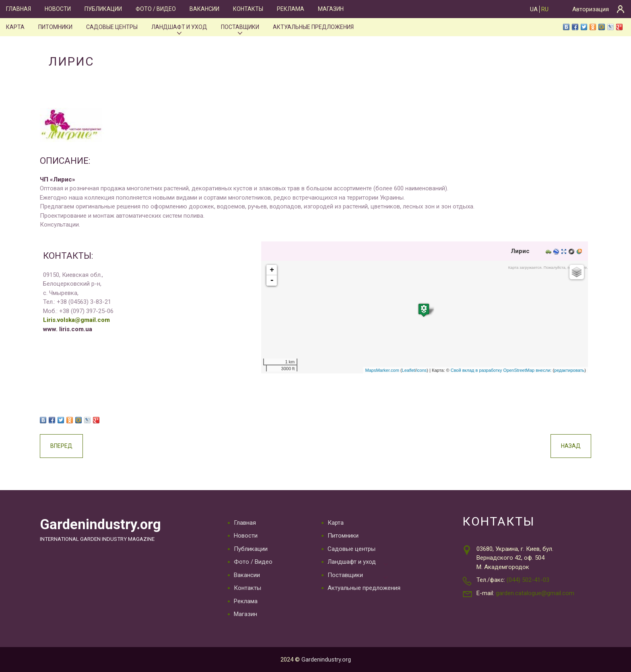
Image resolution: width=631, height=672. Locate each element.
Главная (19, 9)
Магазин (331, 9)
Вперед (61, 446)
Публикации (103, 9)
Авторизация (591, 9)
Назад (571, 446)
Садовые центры (112, 27)
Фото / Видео (156, 9)
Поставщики (240, 27)
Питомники (55, 27)
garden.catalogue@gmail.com (535, 593)
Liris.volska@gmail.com (76, 320)
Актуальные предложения (313, 27)
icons (422, 370)
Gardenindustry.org (100, 524)
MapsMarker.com (382, 370)
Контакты (248, 9)
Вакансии (204, 9)
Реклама (291, 9)
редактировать (569, 370)
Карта (15, 27)
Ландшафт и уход (179, 27)
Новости (58, 9)
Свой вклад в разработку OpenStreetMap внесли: (501, 370)
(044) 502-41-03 (528, 580)
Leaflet (409, 370)
